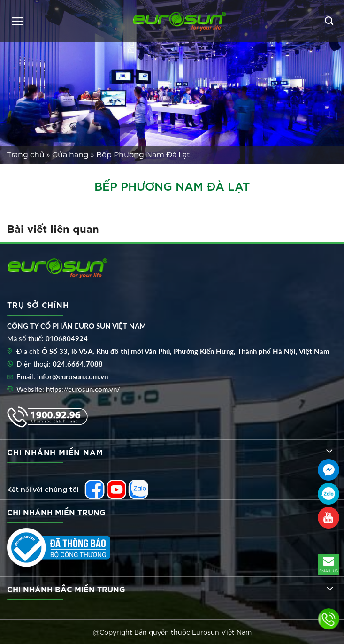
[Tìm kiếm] (329, 21)
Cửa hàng (70, 155)
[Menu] (18, 21)
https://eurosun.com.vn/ (83, 389)
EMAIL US (329, 564)
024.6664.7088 (78, 364)
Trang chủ (26, 155)
